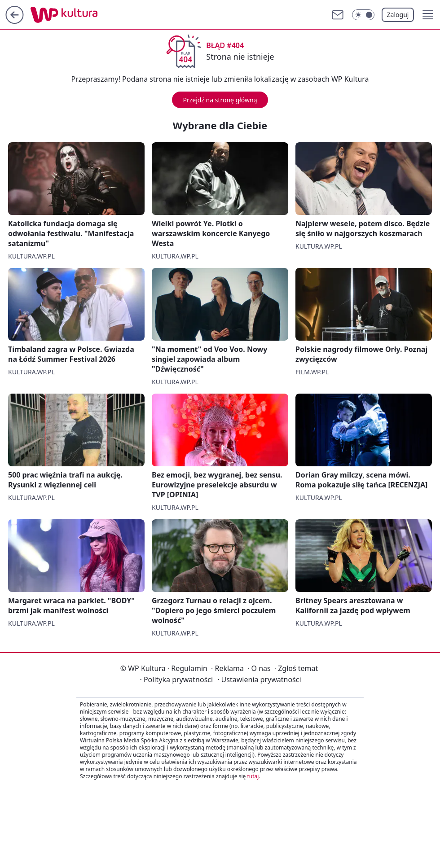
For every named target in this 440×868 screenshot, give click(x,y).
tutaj (253, 776)
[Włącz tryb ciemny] (363, 15)
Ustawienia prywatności (259, 679)
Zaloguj (398, 15)
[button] (428, 15)
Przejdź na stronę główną (220, 100)
